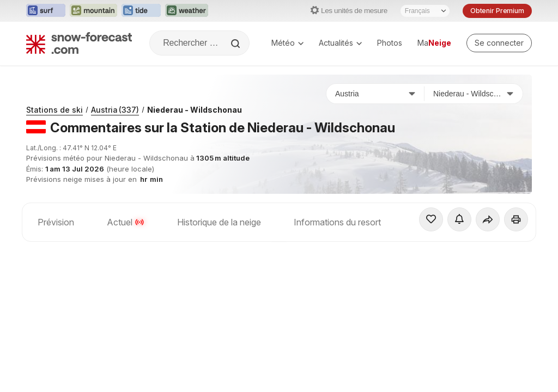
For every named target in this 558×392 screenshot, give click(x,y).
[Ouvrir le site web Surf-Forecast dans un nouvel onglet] (46, 11)
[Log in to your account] (499, 43)
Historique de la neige (219, 222)
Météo (287, 43)
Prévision (56, 222)
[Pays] (375, 94)
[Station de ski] (474, 94)
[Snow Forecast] (79, 43)
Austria (115, 110)
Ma (434, 43)
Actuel (126, 222)
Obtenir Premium (497, 11)
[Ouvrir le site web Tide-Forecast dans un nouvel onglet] (141, 11)
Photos (390, 43)
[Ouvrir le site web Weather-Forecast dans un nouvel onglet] (187, 11)
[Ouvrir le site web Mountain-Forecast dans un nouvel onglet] (93, 11)
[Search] (236, 44)
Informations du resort (337, 222)
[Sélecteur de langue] (425, 11)
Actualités (340, 43)
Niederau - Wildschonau (195, 110)
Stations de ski (54, 110)
